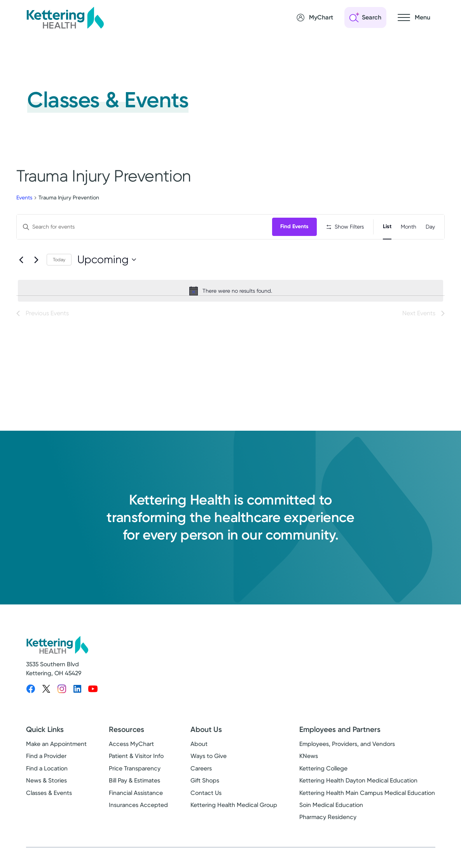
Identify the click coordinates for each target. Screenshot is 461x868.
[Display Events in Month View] (409, 227)
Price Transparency (135, 774)
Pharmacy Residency (328, 823)
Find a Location (47, 774)
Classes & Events (49, 798)
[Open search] (365, 17)
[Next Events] (36, 285)
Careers (201, 774)
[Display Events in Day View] (430, 227)
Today (59, 285)
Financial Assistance (136, 798)
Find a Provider (46, 762)
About (199, 750)
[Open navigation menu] (414, 17)
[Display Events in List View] (387, 227)
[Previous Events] (21, 285)
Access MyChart (131, 750)
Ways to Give (209, 762)
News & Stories (46, 786)
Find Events (296, 226)
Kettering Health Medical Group (234, 811)
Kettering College (323, 774)
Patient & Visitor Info (136, 762)
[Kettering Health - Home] (65, 17)
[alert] (230, 316)
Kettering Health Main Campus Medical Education (367, 798)
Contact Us (206, 798)
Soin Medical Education (331, 811)
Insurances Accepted (138, 811)
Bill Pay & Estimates (134, 786)
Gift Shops (205, 786)
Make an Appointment (56, 750)
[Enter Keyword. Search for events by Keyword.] (145, 227)
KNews (309, 762)
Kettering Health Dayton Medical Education (358, 786)
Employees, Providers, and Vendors (347, 750)
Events (24, 197)
